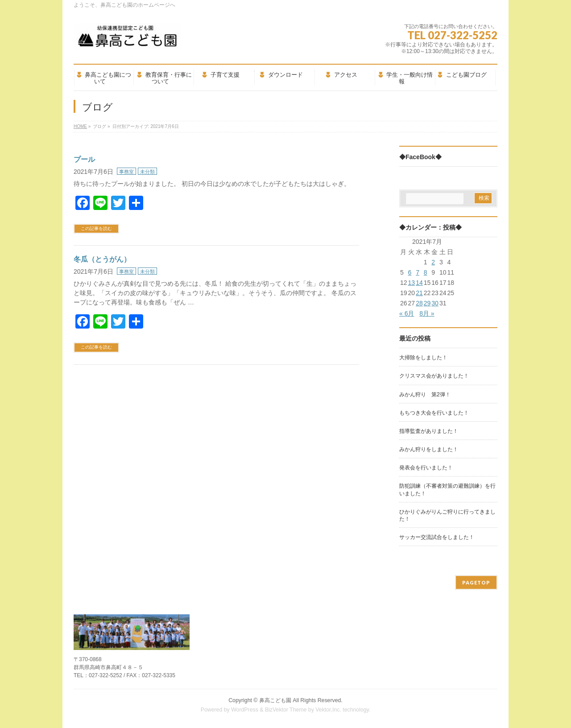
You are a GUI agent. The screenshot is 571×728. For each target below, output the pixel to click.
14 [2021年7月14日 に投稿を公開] (419, 283)
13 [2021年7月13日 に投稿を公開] (412, 283)
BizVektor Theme (286, 710)
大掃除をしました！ (423, 358)
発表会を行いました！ (426, 468)
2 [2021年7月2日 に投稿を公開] (433, 262)
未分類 (147, 172)
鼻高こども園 (275, 700)
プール (84, 159)
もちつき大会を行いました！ (434, 413)
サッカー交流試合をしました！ (437, 537)
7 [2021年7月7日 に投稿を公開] (418, 272)
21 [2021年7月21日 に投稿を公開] (419, 293)
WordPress (245, 710)
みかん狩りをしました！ (429, 449)
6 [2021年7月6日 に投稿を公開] (410, 272)
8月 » (427, 313)
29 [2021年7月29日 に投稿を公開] (427, 303)
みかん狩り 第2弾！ (425, 395)
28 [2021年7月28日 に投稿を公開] (419, 303)
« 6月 (407, 313)
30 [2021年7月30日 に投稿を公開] (435, 303)
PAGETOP (476, 582)
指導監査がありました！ (429, 431)
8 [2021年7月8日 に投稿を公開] (426, 272)
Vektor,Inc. (328, 710)
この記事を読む (96, 228)
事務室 (126, 172)
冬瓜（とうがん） (102, 259)
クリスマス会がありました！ (434, 376)
